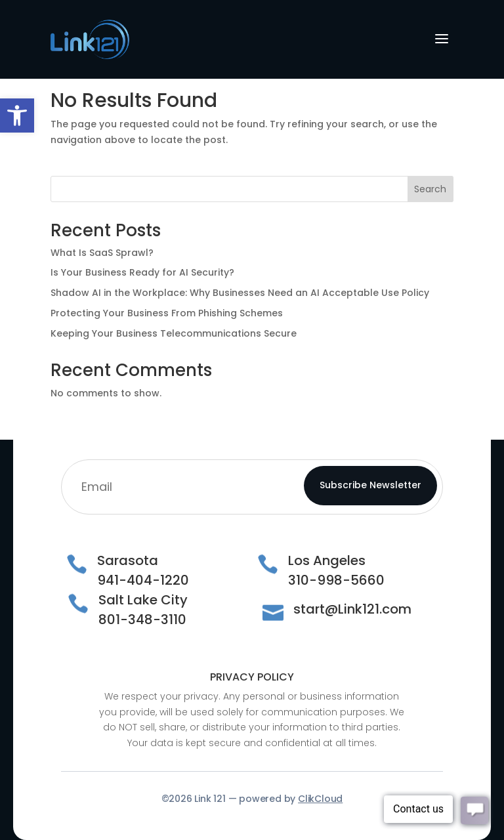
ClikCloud (320, 799)
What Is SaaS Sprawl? (102, 253)
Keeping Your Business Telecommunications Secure (174, 333)
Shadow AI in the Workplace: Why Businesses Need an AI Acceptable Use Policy (240, 293)
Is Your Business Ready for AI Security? (142, 272)
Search (430, 189)
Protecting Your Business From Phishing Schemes (167, 313)
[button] (17, 115)
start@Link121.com (352, 609)
